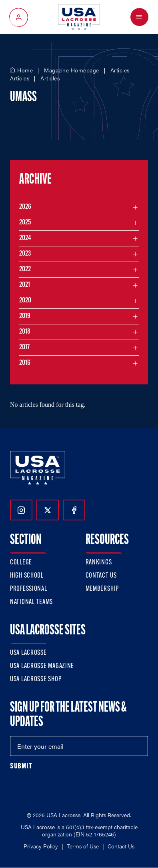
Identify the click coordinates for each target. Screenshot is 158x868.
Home (25, 70)
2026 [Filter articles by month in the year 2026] (25, 207)
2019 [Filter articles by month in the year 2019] (25, 316)
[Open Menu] (139, 17)
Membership (102, 589)
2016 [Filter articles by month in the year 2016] (25, 363)
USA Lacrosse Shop (36, 679)
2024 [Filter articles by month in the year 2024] (25, 238)
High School (27, 576)
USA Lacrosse (28, 653)
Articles (120, 70)
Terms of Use (83, 846)
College (21, 563)
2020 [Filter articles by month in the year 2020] (25, 301)
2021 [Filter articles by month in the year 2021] (25, 285)
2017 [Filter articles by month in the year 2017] (24, 347)
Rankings (99, 563)
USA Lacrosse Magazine (42, 666)
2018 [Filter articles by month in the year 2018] (25, 332)
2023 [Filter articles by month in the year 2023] (25, 254)
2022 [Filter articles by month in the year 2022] (25, 269)
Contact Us (101, 576)
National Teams (31, 602)
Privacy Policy (41, 846)
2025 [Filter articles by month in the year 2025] (25, 223)
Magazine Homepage (72, 70)
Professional (29, 589)
